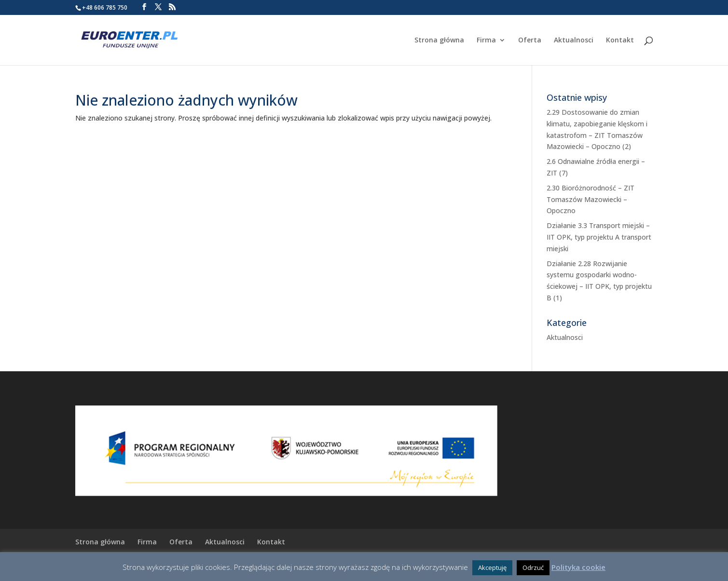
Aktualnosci (574, 41)
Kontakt (620, 41)
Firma (486, 41)
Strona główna (439, 41)
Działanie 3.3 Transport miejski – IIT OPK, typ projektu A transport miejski (599, 237)
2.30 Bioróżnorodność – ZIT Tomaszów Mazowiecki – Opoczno (591, 199)
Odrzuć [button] (533, 567)
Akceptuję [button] (492, 567)
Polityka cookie (578, 567)
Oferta (530, 41)
